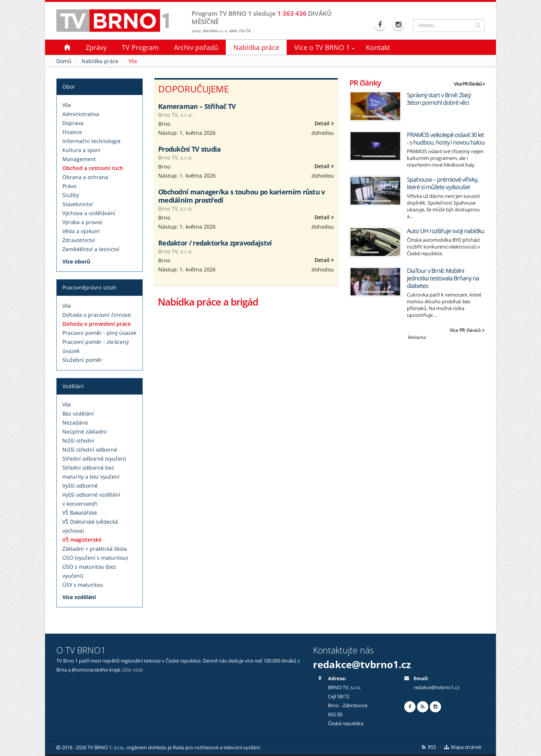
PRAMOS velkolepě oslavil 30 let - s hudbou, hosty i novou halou (446, 139)
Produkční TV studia (190, 149)
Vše (67, 105)
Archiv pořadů (196, 47)
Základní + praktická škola (95, 549)
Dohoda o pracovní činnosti (97, 315)
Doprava (73, 123)
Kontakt (378, 47)
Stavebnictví (78, 204)
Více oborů (76, 261)
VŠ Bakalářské (80, 513)
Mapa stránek (463, 747)
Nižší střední (78, 440)
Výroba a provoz (82, 222)
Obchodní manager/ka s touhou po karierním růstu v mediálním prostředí (242, 196)
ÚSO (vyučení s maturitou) (95, 558)
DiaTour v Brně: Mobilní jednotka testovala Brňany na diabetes (443, 278)
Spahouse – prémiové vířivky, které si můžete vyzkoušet (443, 183)
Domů (64, 61)
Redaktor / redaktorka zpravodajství (215, 243)
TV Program (140, 47)
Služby (71, 195)
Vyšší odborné (80, 486)
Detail (324, 123)
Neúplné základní (85, 431)
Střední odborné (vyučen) (94, 459)
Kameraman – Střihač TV (197, 106)
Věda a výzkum (81, 231)
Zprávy (96, 47)
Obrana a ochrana (85, 177)
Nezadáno (75, 422)
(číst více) (133, 670)
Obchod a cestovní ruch (93, 168)
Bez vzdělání (78, 413)
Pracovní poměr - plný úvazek (99, 333)
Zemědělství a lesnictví (91, 249)
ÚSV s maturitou (83, 585)
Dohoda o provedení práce (97, 324)
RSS (428, 747)
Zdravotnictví (79, 240)
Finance (72, 132)
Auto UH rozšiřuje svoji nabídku (446, 231)
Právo (69, 186)
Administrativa (81, 114)
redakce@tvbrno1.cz (362, 664)
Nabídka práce (256, 47)
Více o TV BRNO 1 (322, 47)
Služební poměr (82, 360)
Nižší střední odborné (90, 450)
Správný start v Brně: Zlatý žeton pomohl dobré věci (439, 99)
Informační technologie (91, 141)
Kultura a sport (81, 150)
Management (79, 159)
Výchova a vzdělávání (89, 213)
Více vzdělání (79, 597)
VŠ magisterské (82, 540)
